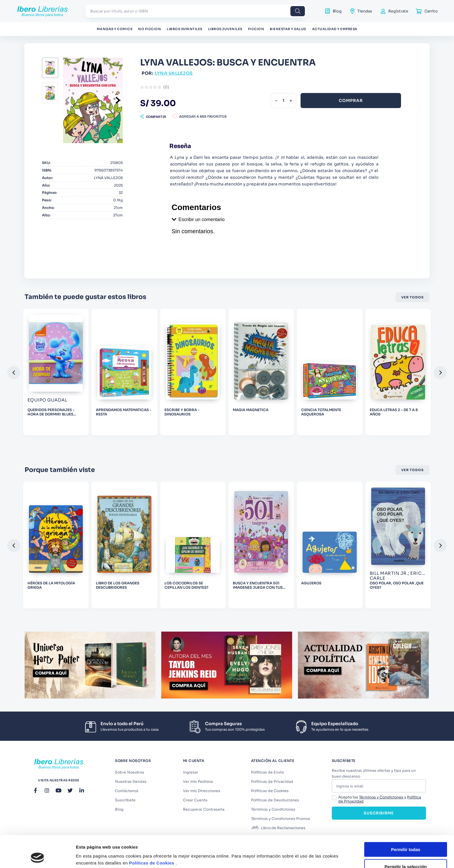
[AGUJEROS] (329, 545)
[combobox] (196, 11)
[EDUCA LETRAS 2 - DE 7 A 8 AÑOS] (398, 372)
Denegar (406, 854)
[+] (291, 101)
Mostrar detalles (313, 852)
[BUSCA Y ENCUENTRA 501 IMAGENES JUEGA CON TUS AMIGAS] (261, 545)
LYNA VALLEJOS (174, 73)
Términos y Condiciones (381, 797)
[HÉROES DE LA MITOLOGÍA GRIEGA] (56, 545)
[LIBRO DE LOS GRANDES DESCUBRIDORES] (124, 545)
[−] (276, 101)
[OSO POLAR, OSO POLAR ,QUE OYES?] (398, 545)
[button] (153, 116)
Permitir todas (406, 819)
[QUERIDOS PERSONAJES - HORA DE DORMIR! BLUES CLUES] (56, 372)
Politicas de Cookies (152, 833)
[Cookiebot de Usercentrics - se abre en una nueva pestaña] (37, 857)
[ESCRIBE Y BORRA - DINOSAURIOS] (193, 372)
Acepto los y (380, 799)
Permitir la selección (406, 837)
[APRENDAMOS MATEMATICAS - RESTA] (124, 372)
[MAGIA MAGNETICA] (261, 372)
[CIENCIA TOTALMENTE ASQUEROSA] (329, 372)
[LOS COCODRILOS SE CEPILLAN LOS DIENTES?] (193, 545)
